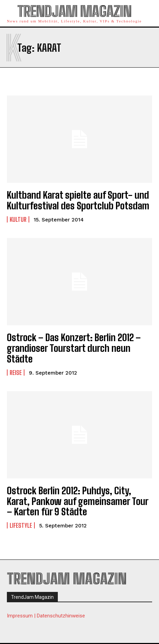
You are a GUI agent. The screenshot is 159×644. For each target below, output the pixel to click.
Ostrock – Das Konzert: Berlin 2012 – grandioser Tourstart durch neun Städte (74, 348)
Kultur (18, 219)
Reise (16, 373)
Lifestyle (21, 525)
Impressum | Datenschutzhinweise (46, 616)
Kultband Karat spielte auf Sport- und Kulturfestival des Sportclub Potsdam (78, 200)
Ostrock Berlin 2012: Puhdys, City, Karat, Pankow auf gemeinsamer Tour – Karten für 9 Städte (78, 501)
